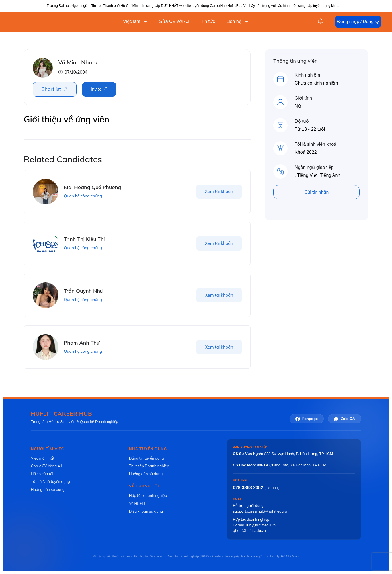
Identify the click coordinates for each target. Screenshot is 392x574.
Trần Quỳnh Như (84, 291)
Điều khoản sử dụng (146, 511)
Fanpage (307, 419)
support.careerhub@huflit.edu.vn (261, 511)
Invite (96, 89)
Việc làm (135, 22)
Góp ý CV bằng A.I (47, 466)
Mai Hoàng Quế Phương (93, 187)
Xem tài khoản (219, 191)
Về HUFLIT (138, 503)
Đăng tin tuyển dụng (146, 458)
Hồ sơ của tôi (42, 474)
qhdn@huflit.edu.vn (249, 530)
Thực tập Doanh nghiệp (149, 466)
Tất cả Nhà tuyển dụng (51, 481)
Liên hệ (238, 22)
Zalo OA (344, 419)
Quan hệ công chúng (83, 196)
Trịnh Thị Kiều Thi (85, 239)
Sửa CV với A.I (174, 21)
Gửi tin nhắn (316, 192)
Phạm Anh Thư (82, 343)
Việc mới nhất (43, 458)
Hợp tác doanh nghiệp (148, 495)
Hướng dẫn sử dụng (48, 489)
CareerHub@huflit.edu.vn (254, 525)
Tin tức (208, 21)
